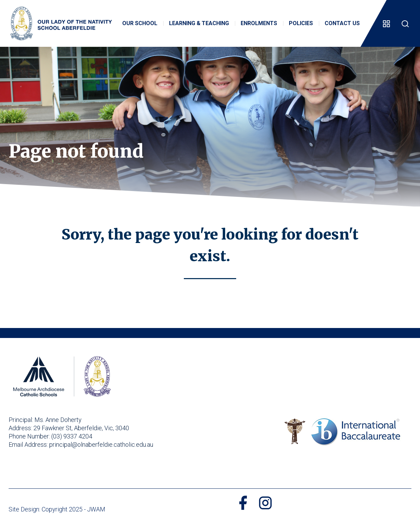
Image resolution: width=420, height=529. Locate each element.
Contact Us (342, 23)
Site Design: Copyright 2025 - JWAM (57, 509)
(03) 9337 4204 (72, 436)
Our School (140, 23)
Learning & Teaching (199, 23)
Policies (301, 23)
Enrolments (259, 23)
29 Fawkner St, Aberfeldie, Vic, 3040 (81, 428)
